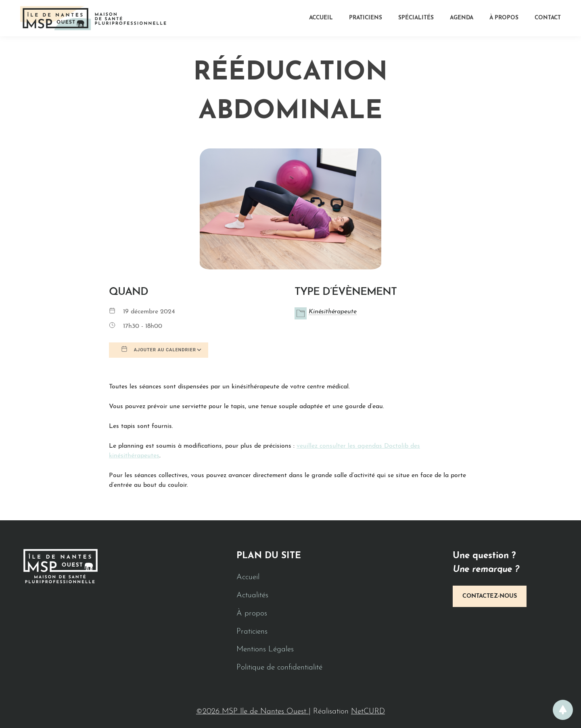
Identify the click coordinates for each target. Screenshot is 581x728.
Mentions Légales (265, 650)
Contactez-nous (490, 596)
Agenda (462, 18)
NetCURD (368, 712)
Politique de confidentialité (279, 668)
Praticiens (366, 18)
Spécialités (416, 18)
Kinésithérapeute (333, 312)
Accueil (321, 18)
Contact (548, 18)
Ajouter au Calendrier (159, 349)
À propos (504, 18)
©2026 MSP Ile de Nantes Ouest (252, 712)
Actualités (252, 596)
